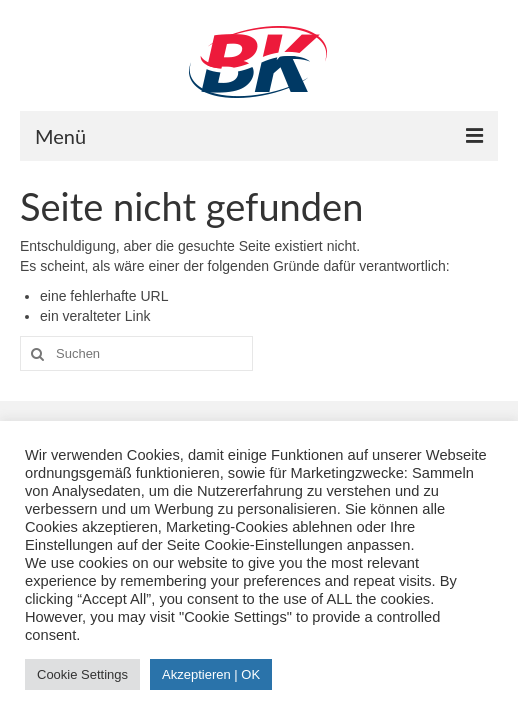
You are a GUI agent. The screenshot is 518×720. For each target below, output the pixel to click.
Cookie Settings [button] (82, 674)
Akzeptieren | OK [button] (211, 674)
